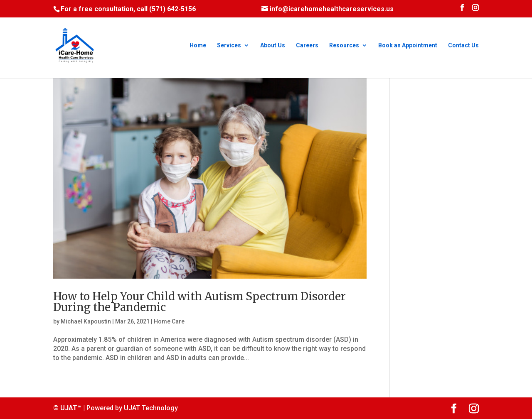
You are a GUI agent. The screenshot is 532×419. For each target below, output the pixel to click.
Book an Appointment (408, 45)
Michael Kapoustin (86, 321)
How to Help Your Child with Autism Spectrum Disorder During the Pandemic (199, 302)
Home (198, 45)
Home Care (169, 321)
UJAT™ (72, 408)
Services (229, 45)
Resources (344, 45)
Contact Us (463, 45)
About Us (273, 45)
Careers (307, 45)
